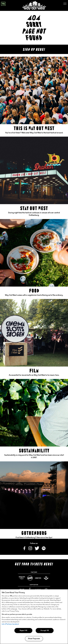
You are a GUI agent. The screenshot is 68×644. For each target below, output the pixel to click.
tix (3, 4)
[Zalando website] (38, 578)
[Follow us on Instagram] (30, 550)
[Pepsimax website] (30, 578)
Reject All (23, 631)
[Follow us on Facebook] (24, 550)
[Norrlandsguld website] (22, 578)
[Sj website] (46, 578)
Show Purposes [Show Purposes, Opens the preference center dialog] (34, 639)
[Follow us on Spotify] (44, 550)
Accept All (45, 631)
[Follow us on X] (37, 550)
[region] (34, 617)
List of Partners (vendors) (10, 624)
